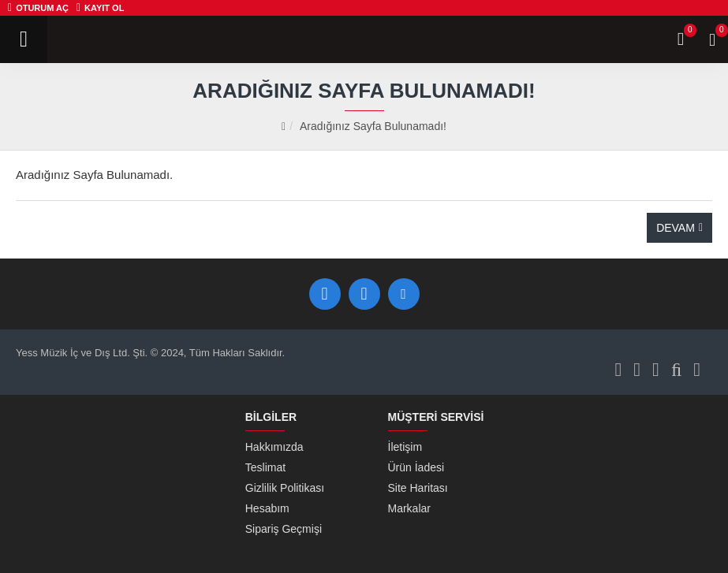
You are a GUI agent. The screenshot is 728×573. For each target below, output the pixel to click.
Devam (676, 228)
